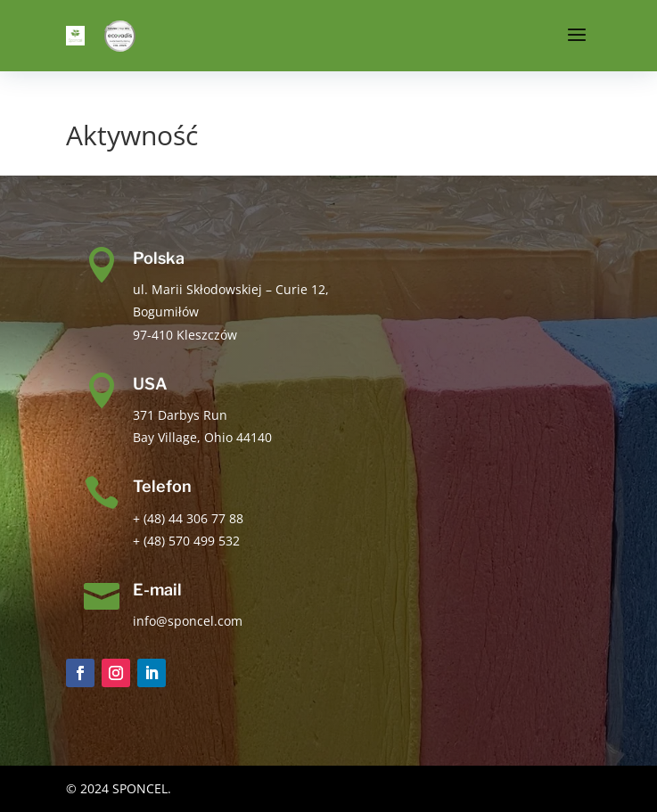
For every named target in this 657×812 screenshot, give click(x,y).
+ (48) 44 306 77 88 (188, 518)
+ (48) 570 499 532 (186, 541)
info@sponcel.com (188, 621)
